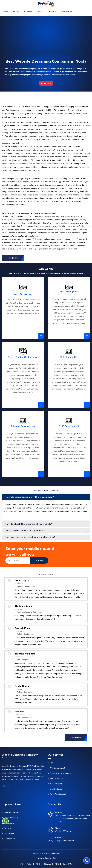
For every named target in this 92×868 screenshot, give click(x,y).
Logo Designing (56, 789)
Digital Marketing (69, 357)
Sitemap (47, 864)
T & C (38, 864)
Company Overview (12, 812)
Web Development (69, 291)
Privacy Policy (26, 864)
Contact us (67, 12)
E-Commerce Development (60, 773)
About (16, 12)
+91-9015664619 (63, 831)
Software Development (23, 426)
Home (5, 12)
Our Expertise (9, 839)
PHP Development (69, 426)
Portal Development (58, 794)
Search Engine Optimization (23, 357)
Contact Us (67, 864)
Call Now (46, 83)
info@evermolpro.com (64, 841)
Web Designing (23, 294)
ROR (57, 864)
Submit (39, 560)
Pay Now (53, 12)
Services (28, 12)
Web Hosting (9, 833)
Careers (41, 12)
